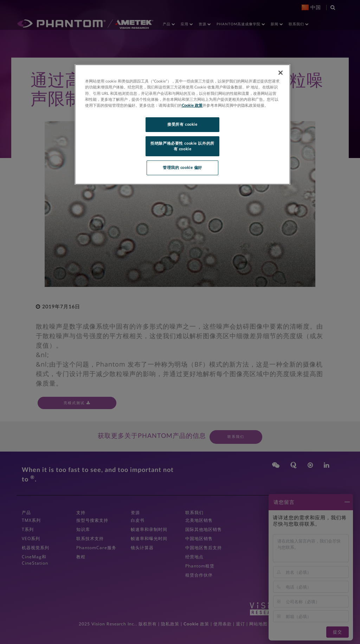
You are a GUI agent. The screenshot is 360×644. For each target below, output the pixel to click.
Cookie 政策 (192, 106)
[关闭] (281, 73)
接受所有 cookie (182, 124)
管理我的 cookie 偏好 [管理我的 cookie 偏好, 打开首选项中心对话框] (182, 168)
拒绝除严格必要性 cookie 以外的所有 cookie (182, 146)
